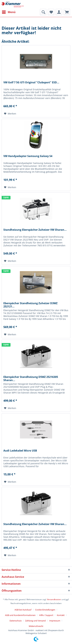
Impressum (55, 621)
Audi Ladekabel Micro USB (20, 451)
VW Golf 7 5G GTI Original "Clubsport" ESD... (31, 82)
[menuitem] (9, 12)
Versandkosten (54, 599)
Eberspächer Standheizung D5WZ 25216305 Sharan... (31, 379)
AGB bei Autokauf (23, 610)
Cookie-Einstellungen (45, 610)
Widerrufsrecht (36, 626)
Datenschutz (16, 621)
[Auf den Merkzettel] (10, 114)
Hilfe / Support (46, 615)
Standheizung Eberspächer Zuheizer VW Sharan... (35, 230)
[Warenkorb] (67, 12)
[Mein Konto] (59, 12)
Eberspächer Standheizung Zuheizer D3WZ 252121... (30, 305)
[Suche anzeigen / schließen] (43, 12)
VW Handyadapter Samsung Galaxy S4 (28, 156)
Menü (9, 12)
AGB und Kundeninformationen (20, 615)
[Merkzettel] (51, 12)
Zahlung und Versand (35, 621)
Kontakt (61, 615)
